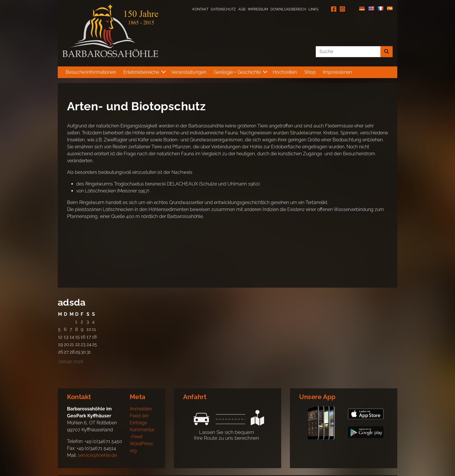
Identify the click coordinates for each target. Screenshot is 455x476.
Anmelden (141, 409)
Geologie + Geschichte (237, 72)
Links (313, 9)
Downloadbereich (288, 9)
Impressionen (337, 72)
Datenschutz (223, 9)
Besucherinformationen (91, 72)
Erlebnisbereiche (141, 72)
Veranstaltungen (189, 72)
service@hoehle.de (97, 455)
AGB (242, 9)
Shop (310, 72)
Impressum (258, 9)
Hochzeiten (285, 72)
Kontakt (200, 9)
